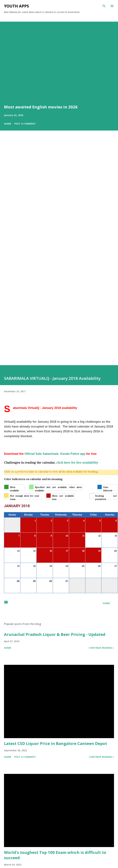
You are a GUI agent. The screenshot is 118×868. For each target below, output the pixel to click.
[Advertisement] (33, 253)
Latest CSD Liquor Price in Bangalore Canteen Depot (56, 743)
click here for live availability (77, 463)
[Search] (104, 6)
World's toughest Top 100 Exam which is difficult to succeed (55, 855)
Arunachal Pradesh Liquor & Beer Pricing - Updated (55, 634)
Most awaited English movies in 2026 (41, 107)
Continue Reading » (101, 648)
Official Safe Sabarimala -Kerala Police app (55, 454)
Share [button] (8, 124)
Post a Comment (25, 124)
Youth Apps (16, 6)
